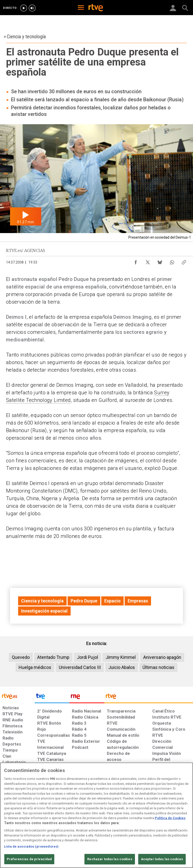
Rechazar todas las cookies (110, 859)
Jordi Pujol (87, 657)
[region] (96, 815)
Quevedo (21, 657)
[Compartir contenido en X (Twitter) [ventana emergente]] (148, 261)
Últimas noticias (158, 667)
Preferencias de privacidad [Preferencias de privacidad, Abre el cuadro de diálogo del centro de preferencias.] (29, 859)
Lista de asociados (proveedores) (31, 846)
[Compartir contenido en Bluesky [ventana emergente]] (160, 261)
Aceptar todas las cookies (162, 859)
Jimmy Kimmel (121, 657)
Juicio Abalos (122, 667)
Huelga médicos (35, 667)
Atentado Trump (53, 657)
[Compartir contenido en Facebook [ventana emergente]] (136, 261)
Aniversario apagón (162, 657)
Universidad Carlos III (80, 667)
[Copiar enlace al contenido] (184, 261)
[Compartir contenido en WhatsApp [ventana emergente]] (172, 261)
